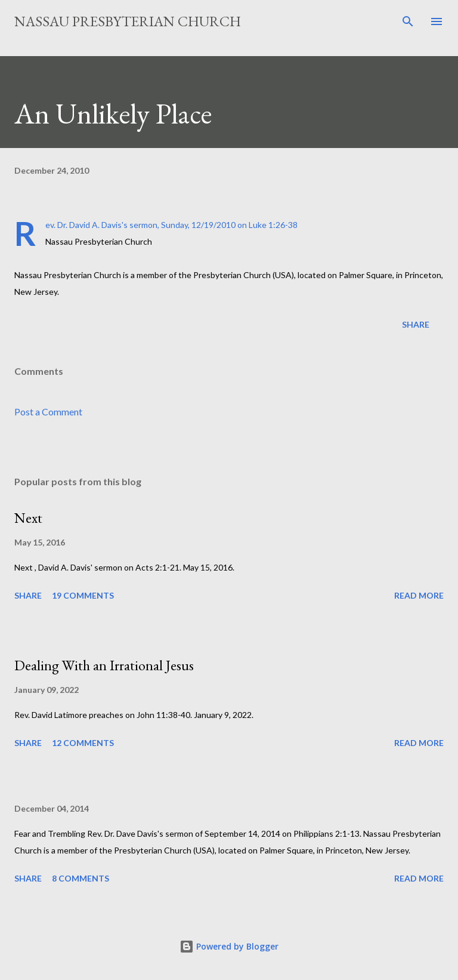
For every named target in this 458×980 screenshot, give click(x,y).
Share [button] (416, 324)
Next (28, 518)
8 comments (81, 878)
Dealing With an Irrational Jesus (104, 665)
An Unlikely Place (113, 113)
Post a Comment (48, 412)
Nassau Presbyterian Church (128, 21)
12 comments (83, 743)
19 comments (83, 595)
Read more (419, 595)
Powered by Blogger (229, 946)
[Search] (408, 21)
